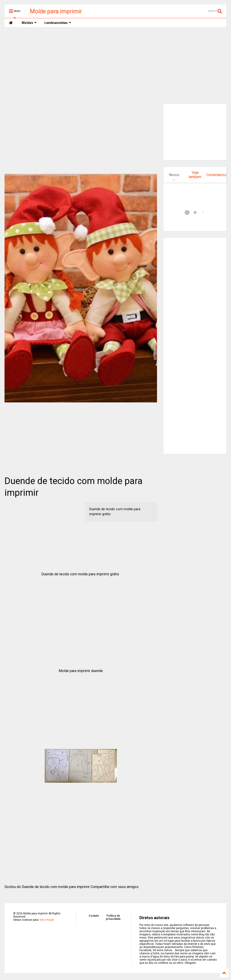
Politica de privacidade (113, 917)
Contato (94, 916)
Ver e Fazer (47, 920)
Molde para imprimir (56, 11)
